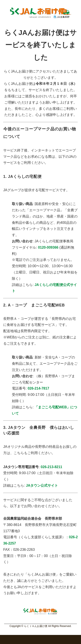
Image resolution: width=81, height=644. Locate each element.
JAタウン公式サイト (42, 485)
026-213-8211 (51, 467)
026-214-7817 (38, 388)
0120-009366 (48, 247)
